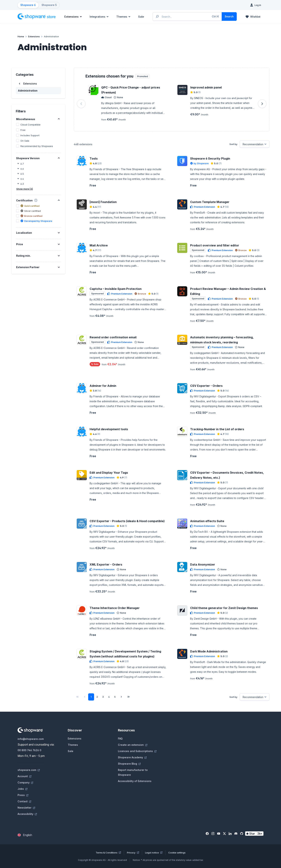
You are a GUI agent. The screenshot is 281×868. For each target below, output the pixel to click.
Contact (24, 801)
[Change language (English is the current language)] (25, 835)
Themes (73, 745)
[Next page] (121, 697)
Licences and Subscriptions (137, 751)
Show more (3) (25, 189)
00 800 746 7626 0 (29, 750)
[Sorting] (255, 144)
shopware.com (29, 770)
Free (23, 130)
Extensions (75, 738)
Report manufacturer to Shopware (133, 772)
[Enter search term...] (187, 17)
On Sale (25, 141)
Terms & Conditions (108, 853)
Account (24, 776)
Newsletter (26, 808)
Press (23, 795)
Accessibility (27, 814)
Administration (28, 91)
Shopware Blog (129, 764)
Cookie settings (177, 853)
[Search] (229, 17)
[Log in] (256, 5)
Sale (71, 751)
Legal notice (154, 853)
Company (25, 782)
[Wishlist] (253, 17)
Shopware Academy (132, 757)
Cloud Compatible (30, 125)
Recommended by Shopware (37, 146)
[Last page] (128, 697)
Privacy (133, 853)
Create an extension (133, 745)
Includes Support (30, 135)
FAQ (120, 738)
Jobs (22, 789)
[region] (172, 104)
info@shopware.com (31, 739)
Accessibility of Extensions (135, 781)
